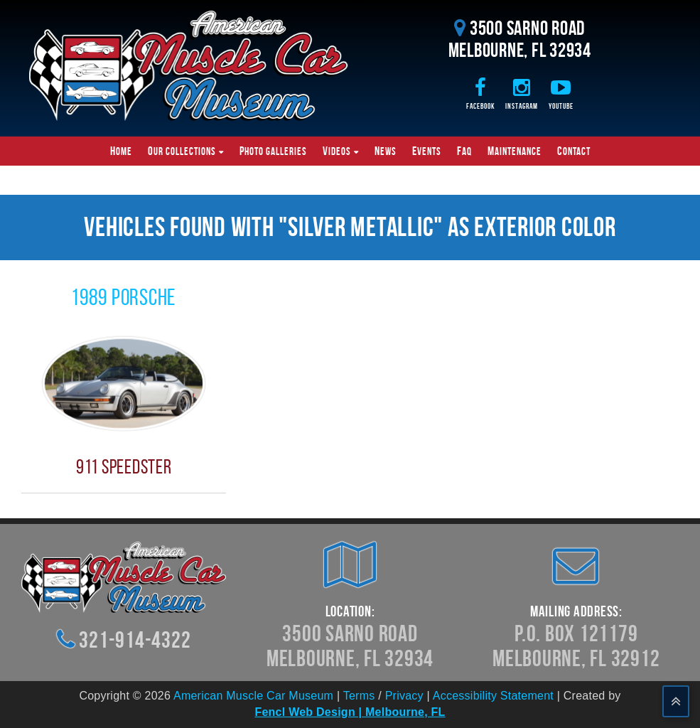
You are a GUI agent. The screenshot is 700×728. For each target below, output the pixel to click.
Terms (359, 696)
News (386, 151)
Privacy (404, 696)
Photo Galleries (273, 151)
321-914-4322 (135, 639)
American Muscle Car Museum (253, 696)
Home (121, 151)
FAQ (464, 151)
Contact (574, 151)
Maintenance (515, 151)
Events (427, 151)
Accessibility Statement (493, 696)
